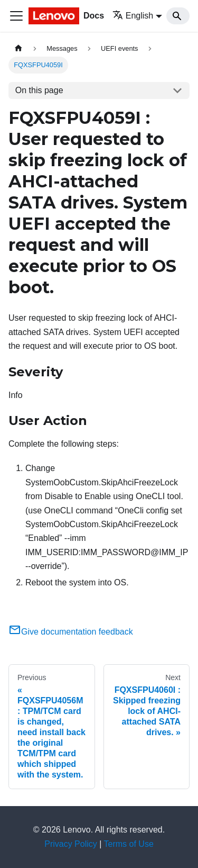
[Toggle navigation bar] (16, 16)
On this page (39, 90)
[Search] (178, 16)
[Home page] (18, 48)
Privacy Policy (71, 844)
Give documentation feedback (71, 632)
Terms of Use (129, 844)
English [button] (133, 16)
